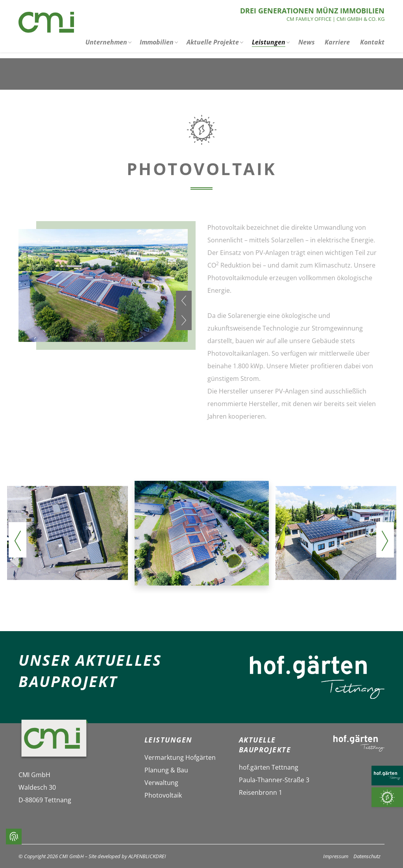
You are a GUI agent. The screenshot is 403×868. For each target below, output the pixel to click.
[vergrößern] (67, 533)
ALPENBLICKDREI (147, 856)
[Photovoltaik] (387, 797)
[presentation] (184, 301)
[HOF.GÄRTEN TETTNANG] (387, 776)
